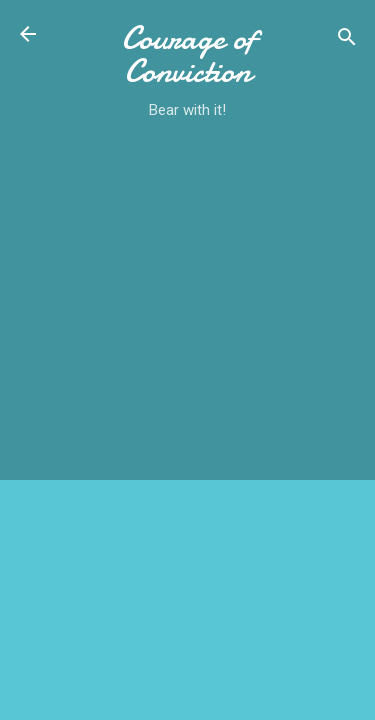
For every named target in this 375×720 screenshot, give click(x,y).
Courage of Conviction (188, 55)
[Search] (347, 40)
